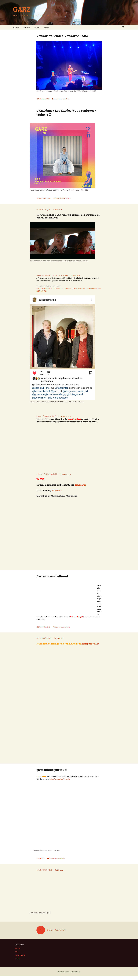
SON (16, 956)
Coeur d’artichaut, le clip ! (47, 416)
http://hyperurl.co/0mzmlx (60, 783)
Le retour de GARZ (44, 642)
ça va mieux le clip (44, 874)
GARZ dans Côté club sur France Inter (52, 275)
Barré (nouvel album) (52, 579)
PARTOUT (57, 493)
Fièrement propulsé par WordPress (69, 976)
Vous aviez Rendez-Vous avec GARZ (62, 36)
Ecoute (37, 27)
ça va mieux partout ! (52, 774)
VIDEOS (17, 963)
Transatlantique (43, 209)
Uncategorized (20, 959)
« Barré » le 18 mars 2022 (47, 477)
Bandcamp (80, 488)
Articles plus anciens (51, 934)
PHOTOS (18, 953)
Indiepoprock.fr (90, 648)
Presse (46, 27)
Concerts (27, 27)
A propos (16, 27)
